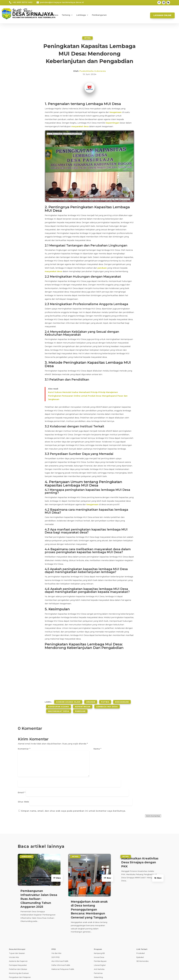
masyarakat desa (80, 126)
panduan (102, 268)
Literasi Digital (100, 938)
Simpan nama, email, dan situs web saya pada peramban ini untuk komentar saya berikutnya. (73, 784)
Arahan (91, 701)
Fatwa (105, 701)
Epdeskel (140, 930)
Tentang (66, 15)
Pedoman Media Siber (130, 973)
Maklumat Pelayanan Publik (63, 942)
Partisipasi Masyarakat (18, 938)
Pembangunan (99, 15)
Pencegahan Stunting (103, 954)
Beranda (39, 15)
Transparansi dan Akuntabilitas (21, 954)
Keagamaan (122, 701)
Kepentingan (83, 704)
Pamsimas (98, 946)
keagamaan (116, 112)
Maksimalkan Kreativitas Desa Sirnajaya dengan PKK (140, 835)
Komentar (24, 744)
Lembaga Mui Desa (107, 704)
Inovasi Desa (99, 930)
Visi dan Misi (14, 930)
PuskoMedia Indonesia (93, 71)
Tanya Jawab (149, 973)
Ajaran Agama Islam (68, 701)
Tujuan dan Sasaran (17, 926)
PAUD (96, 962)
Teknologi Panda (45, 975)
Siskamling (98, 950)
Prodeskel (141, 926)
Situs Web (99, 769)
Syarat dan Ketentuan (107, 973)
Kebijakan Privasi (87, 973)
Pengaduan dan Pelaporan (20, 950)
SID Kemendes (142, 934)
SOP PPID (56, 930)
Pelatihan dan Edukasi (18, 942)
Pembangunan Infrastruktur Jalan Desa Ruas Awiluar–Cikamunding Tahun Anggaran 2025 (39, 872)
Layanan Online (162, 15)
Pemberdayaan (100, 934)
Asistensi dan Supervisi (18, 934)
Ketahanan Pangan (102, 958)
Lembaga (81, 15)
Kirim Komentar (153, 789)
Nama (97, 744)
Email (97, 757)
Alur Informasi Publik (60, 934)
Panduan (80, 707)
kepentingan (113, 123)
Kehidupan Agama (59, 704)
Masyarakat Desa (59, 707)
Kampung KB (99, 926)
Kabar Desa (52, 15)
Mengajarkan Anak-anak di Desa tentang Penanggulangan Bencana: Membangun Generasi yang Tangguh (89, 882)
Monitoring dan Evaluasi (19, 946)
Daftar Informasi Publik (61, 938)
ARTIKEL (88, 38)
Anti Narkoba (99, 942)
